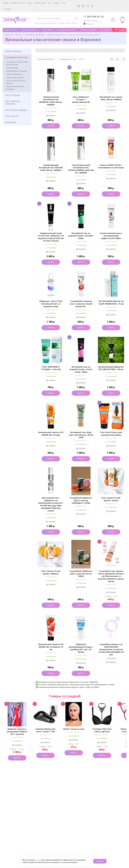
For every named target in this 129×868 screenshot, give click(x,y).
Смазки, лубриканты (57, 35)
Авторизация (113, 19)
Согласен (100, 861)
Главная (9, 35)
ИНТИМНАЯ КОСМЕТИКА (35, 35)
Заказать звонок (91, 20)
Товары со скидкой (65, 696)
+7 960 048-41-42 (94, 17)
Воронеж (90, 24)
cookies (38, 860)
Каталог (19, 35)
